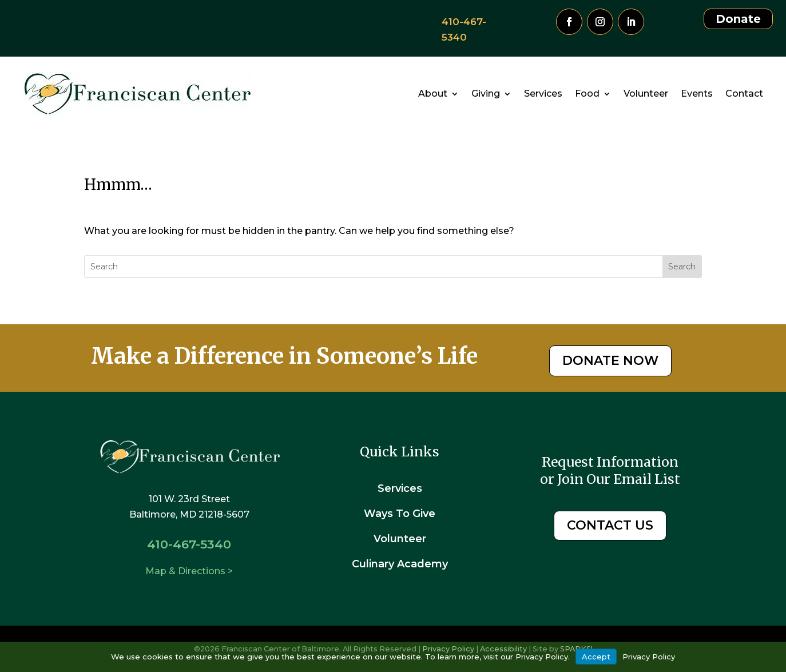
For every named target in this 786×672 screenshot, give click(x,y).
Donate (738, 19)
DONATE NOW (610, 361)
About (433, 94)
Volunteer (646, 94)
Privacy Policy (649, 657)
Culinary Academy (400, 564)
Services (543, 94)
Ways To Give (400, 514)
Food (587, 94)
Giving (486, 94)
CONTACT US (610, 525)
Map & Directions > (189, 571)
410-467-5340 (189, 544)
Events (697, 94)
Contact (744, 94)
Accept (596, 657)
